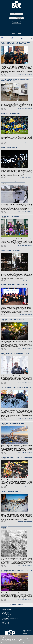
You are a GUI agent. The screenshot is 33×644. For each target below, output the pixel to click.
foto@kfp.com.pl (9, 616)
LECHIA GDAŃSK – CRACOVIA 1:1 (10, 216)
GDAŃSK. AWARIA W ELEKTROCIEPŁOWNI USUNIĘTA (15, 353)
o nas (13, 34)
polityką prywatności (14, 641)
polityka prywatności (27, 630)
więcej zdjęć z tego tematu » (25, 74)
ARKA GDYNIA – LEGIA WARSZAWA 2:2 (11, 114)
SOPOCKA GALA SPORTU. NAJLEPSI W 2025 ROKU (14, 285)
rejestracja (25, 633)
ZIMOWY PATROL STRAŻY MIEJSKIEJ (11, 251)
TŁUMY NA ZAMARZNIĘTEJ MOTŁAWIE (11, 492)
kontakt (19, 34)
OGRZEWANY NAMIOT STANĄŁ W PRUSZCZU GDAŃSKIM (16, 388)
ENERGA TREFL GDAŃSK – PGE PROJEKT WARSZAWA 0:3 (16, 457)
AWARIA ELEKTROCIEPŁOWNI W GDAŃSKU (12, 423)
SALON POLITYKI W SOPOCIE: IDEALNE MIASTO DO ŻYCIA (16, 570)
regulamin (25, 632)
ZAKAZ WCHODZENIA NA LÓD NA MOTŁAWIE (13, 182)
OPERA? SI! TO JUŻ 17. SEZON (9, 148)
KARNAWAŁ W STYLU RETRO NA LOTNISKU (13, 319)
